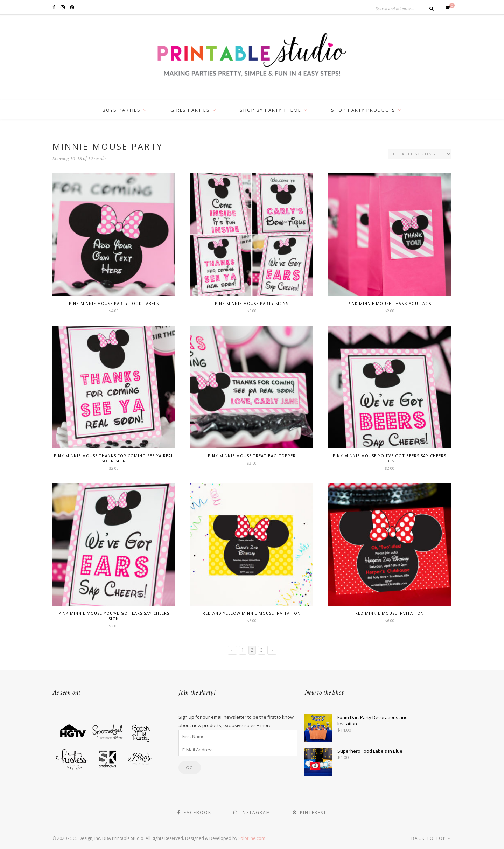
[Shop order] (420, 154)
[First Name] (238, 736)
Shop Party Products (363, 110)
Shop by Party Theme (271, 110)
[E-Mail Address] (238, 750)
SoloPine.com (252, 838)
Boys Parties (122, 110)
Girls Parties (190, 110)
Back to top (431, 838)
